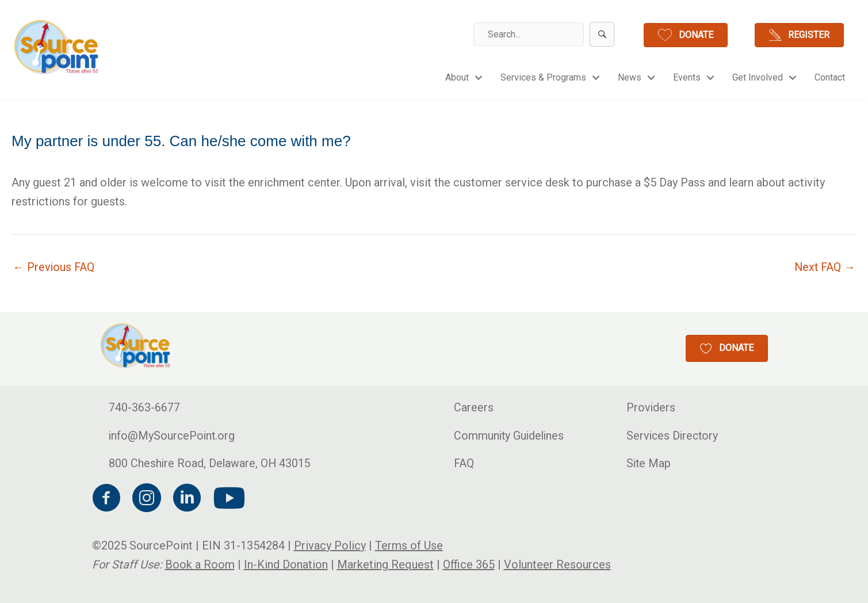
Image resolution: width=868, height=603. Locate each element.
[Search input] (529, 34)
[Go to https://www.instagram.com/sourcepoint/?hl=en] (147, 500)
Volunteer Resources (557, 564)
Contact (830, 77)
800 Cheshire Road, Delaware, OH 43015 (211, 464)
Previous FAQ (54, 267)
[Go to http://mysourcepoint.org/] (58, 47)
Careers (474, 407)
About (457, 77)
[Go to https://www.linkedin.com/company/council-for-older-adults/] (187, 500)
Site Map (649, 464)
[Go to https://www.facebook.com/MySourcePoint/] (106, 500)
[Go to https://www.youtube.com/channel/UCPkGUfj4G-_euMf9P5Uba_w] (227, 499)
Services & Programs (543, 77)
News (630, 77)
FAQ (464, 464)
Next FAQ (824, 267)
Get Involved (758, 77)
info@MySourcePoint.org (173, 436)
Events (687, 77)
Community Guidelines (510, 436)
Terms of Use (409, 545)
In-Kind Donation (286, 564)
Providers (651, 407)
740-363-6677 (144, 407)
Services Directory (674, 436)
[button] (602, 34)
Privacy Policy (330, 545)
